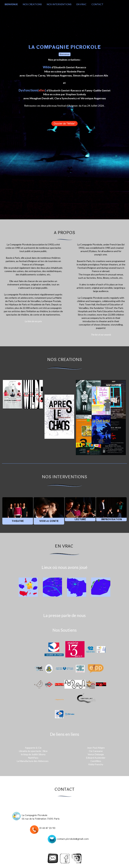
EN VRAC (81, 4)
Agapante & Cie (33, 748)
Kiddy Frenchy (96, 764)
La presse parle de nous (64, 615)
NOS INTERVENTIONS (59, 4)
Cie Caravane (96, 751)
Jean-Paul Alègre (96, 748)
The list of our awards (101, 335)
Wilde (47, 67)
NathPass (33, 758)
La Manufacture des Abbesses (33, 761)
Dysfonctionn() (32, 90)
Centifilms (96, 761)
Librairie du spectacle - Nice (33, 751)
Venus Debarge (96, 754)
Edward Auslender (96, 758)
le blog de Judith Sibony (33, 754)
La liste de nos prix (33, 321)
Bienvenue (65, 54)
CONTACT (97, 4)
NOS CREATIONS (32, 4)
